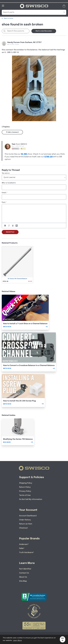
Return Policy (25, 487)
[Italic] (9, 225)
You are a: (6, 173)
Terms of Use (25, 495)
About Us (23, 577)
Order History (25, 520)
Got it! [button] (63, 639)
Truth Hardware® (27, 552)
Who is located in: (9, 183)
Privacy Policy (25, 491)
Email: (4, 193)
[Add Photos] (17, 225)
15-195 (24, 154)
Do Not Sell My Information (31, 499)
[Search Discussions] (18, 31)
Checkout (23, 528)
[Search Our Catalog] (31, 12)
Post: (4, 202)
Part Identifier (25, 569)
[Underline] (13, 225)
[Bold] (5, 225)
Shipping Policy (26, 483)
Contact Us (24, 573)
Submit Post (10, 232)
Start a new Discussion (44, 31)
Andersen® (24, 544)
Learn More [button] (17, 640)
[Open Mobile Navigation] (3, 6)
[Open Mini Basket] (64, 6)
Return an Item (26, 524)
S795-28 (48, 157)
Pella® (22, 548)
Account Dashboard (28, 516)
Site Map (23, 581)
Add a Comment (12, 132)
